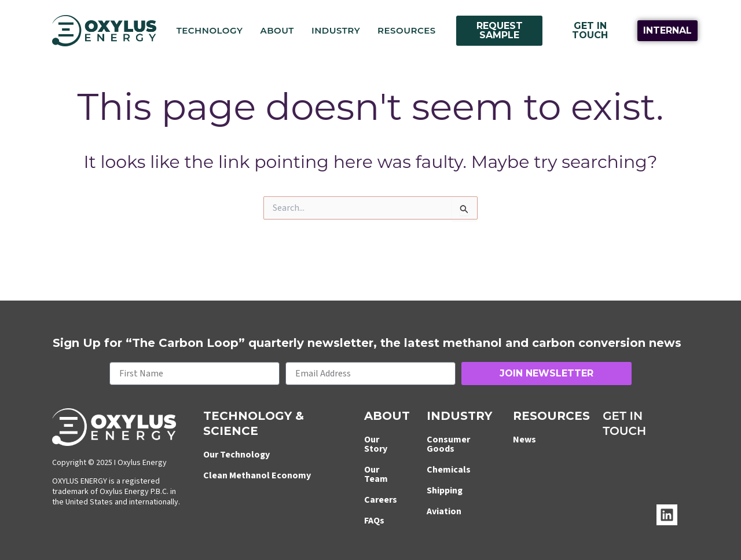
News (524, 440)
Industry (336, 30)
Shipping (445, 491)
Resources (407, 30)
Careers (381, 500)
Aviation (444, 511)
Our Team (376, 474)
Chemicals (449, 470)
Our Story (376, 444)
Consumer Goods (448, 444)
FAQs (374, 521)
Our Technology (236, 455)
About (277, 30)
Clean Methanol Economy (257, 475)
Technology (210, 30)
